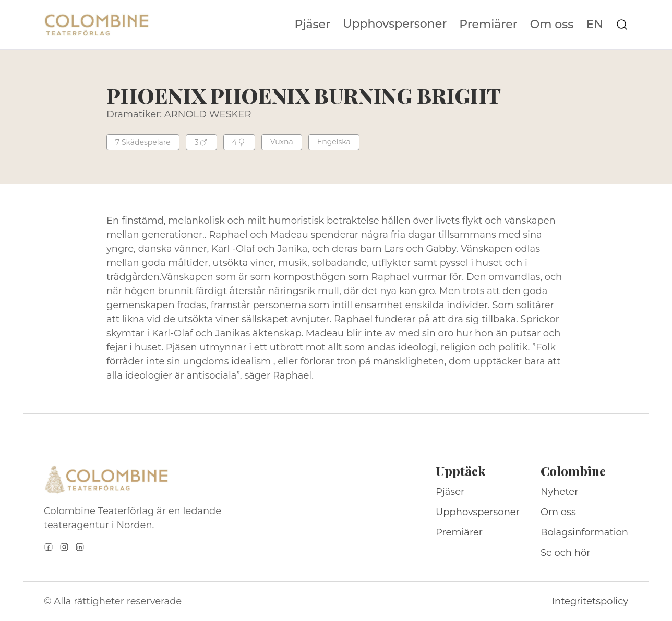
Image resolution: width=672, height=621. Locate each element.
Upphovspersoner (395, 24)
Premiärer (488, 25)
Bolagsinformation (584, 532)
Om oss (552, 25)
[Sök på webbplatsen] (622, 25)
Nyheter (560, 492)
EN (595, 25)
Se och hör (566, 553)
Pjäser (313, 25)
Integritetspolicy (590, 601)
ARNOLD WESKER (208, 114)
